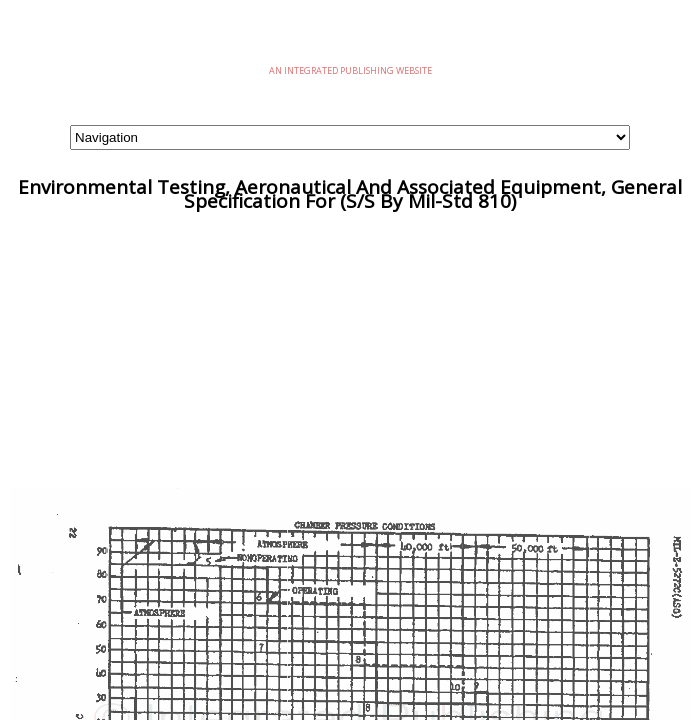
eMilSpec (350, 39)
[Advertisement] (350, 348)
